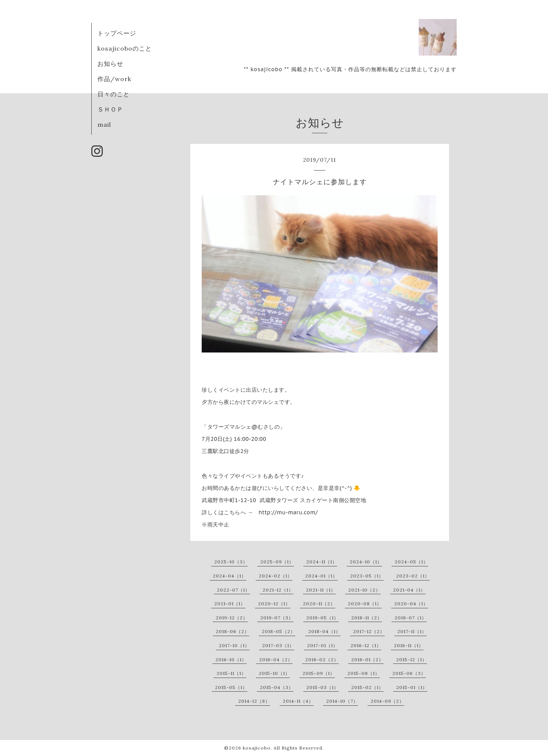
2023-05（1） (367, 576)
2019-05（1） (323, 618)
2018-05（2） (279, 631)
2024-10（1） (366, 562)
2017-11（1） (412, 631)
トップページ (117, 33)
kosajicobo (257, 748)
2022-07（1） (233, 590)
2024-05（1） (411, 562)
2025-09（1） (277, 562)
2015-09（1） (319, 673)
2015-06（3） (409, 673)
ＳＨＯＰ (110, 109)
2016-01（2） (367, 660)
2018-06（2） (233, 631)
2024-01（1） (321, 576)
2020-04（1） (411, 604)
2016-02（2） (322, 660)
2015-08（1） (364, 673)
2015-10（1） (274, 673)
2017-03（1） (278, 645)
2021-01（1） (230, 604)
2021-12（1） (278, 590)
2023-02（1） (413, 576)
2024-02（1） (276, 576)
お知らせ (110, 64)
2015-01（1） (412, 687)
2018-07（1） (411, 618)
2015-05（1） (231, 687)
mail (104, 124)
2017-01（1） (323, 645)
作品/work (114, 79)
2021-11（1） (321, 590)
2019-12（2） (232, 618)
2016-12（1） (366, 645)
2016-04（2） (276, 660)
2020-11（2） (319, 604)
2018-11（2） (367, 618)
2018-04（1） (324, 631)
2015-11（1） (231, 673)
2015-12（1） (412, 660)
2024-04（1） (229, 576)
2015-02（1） (367, 687)
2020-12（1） (274, 604)
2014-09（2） (387, 701)
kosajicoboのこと (125, 48)
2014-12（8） (254, 701)
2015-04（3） (277, 687)
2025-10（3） (231, 562)
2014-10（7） (342, 701)
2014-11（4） (298, 701)
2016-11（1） (409, 645)
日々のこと (114, 94)
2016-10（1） (231, 660)
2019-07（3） (277, 618)
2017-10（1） (234, 645)
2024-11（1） (322, 562)
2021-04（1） (409, 590)
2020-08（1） (365, 604)
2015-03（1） (323, 687)
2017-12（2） (369, 631)
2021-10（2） (364, 590)
